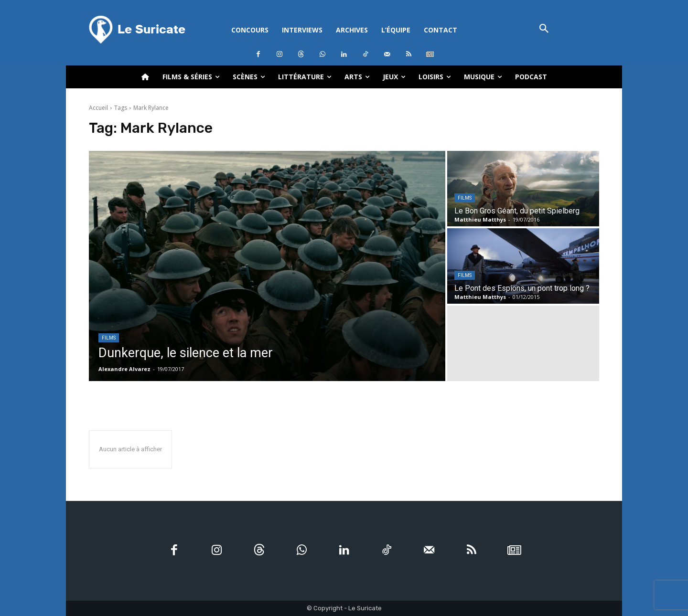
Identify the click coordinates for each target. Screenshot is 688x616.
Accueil (98, 108)
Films (109, 338)
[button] (544, 29)
